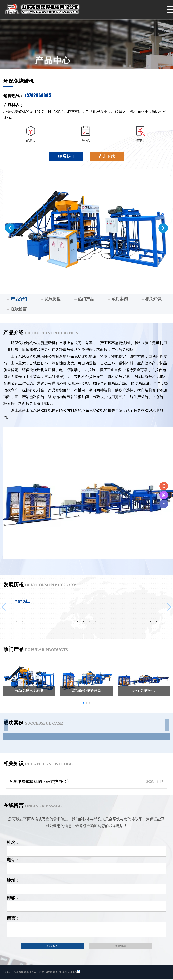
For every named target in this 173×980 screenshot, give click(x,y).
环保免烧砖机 (144, 691)
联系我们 (66, 156)
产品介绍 (17, 299)
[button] (10, 228)
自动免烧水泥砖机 (29, 691)
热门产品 (84, 299)
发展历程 (50, 299)
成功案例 (118, 299)
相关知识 (151, 299)
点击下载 (107, 156)
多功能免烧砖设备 (86, 691)
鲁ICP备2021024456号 (65, 972)
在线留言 (17, 309)
